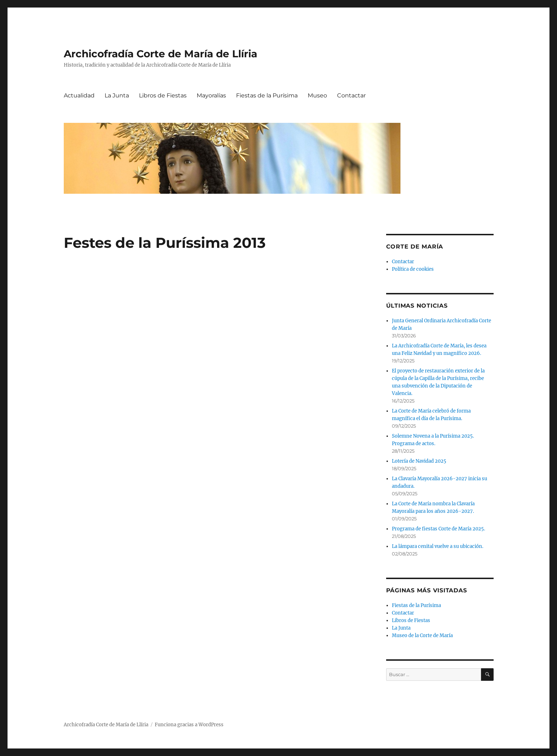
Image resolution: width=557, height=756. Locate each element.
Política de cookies (413, 269)
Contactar (351, 95)
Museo (317, 95)
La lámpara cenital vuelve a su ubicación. (438, 546)
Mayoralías (211, 95)
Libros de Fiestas (163, 95)
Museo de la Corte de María (422, 635)
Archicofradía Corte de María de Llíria (160, 54)
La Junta (117, 95)
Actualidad (79, 95)
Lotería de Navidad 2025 (419, 461)
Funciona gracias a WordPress (189, 725)
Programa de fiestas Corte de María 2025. (438, 529)
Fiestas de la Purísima (267, 95)
